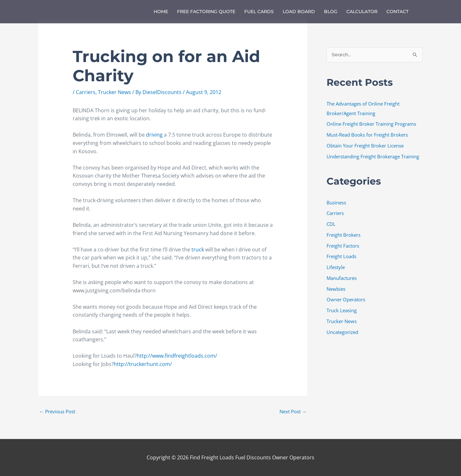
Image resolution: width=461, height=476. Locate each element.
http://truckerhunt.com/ (143, 364)
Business (336, 202)
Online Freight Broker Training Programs (371, 124)
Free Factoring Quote (206, 12)
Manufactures (342, 278)
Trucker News (114, 92)
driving (155, 135)
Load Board (299, 12)
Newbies (336, 289)
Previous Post (57, 411)
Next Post (293, 411)
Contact (397, 12)
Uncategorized (342, 332)
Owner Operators (346, 300)
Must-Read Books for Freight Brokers (367, 135)
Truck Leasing (342, 310)
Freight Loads (341, 257)
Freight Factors (343, 246)
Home (161, 12)
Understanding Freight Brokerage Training (373, 156)
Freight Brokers (344, 235)
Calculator (362, 12)
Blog (331, 12)
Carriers (86, 92)
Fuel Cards (259, 12)
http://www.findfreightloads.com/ (177, 356)
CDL (331, 224)
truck (198, 250)
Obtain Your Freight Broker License (365, 146)
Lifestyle (336, 267)
